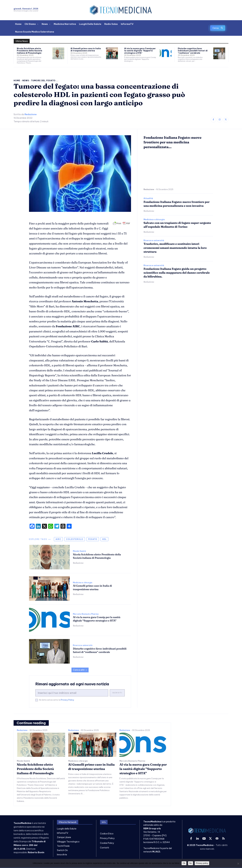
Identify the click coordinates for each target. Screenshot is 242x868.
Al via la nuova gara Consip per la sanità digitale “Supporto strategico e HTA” (140, 51)
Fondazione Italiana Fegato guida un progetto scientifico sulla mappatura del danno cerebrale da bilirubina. (177, 273)
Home (17, 81)
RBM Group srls (152, 829)
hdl (104, 539)
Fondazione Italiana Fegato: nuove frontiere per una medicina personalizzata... (172, 142)
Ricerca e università (83, 645)
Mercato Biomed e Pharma (86, 614)
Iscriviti (117, 693)
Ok (184, 863)
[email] (72, 693)
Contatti (104, 848)
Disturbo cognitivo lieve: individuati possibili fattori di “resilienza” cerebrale (193, 51)
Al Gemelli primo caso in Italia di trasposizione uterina (86, 50)
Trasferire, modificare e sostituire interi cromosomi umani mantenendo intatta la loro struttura (175, 248)
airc (58, 539)
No (191, 863)
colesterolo (75, 539)
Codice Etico (107, 834)
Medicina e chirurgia (82, 583)
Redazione (31, 114)
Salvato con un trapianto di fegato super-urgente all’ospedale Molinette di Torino (177, 225)
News (26, 81)
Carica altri (80, 670)
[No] (238, 864)
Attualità (148, 198)
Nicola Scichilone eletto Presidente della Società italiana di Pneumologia (29, 51)
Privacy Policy (67, 700)
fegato (93, 539)
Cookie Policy (107, 843)
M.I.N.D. (156, 852)
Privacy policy (202, 863)
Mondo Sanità (79, 551)
